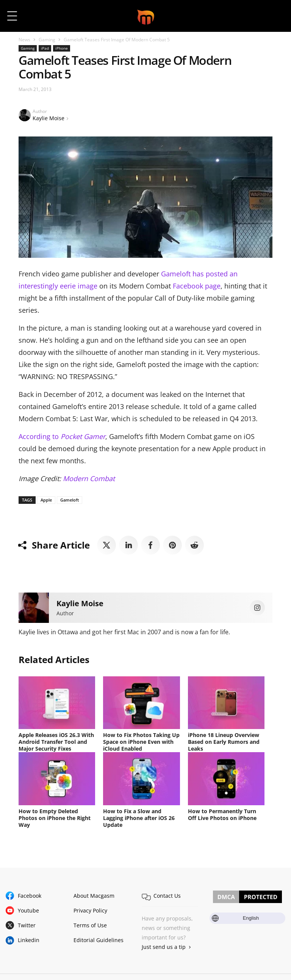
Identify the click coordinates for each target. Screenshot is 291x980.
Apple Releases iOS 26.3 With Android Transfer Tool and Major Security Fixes (56, 742)
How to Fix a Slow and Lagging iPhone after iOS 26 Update (139, 818)
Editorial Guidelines (99, 940)
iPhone (62, 48)
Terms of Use (90, 925)
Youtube (28, 910)
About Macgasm (94, 896)
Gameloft (70, 500)
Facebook (30, 896)
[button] (275, 16)
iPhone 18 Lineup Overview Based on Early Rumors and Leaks (224, 742)
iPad (45, 48)
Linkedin (29, 940)
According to (62, 436)
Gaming (47, 40)
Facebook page (197, 286)
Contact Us (167, 896)
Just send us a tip (164, 947)
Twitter (27, 925)
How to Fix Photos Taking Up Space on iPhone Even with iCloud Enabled (141, 742)
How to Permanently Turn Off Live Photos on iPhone (222, 815)
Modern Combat (89, 478)
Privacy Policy (90, 910)
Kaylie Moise (48, 118)
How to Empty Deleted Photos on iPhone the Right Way (55, 818)
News (24, 40)
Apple (46, 500)
